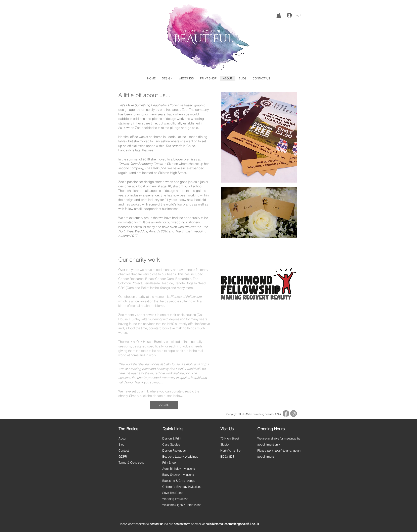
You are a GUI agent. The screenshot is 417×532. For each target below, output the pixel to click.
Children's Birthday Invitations (182, 487)
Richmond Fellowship (186, 297)
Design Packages (174, 450)
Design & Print (172, 438)
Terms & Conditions (131, 463)
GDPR (123, 457)
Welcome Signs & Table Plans (182, 505)
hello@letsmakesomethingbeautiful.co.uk (232, 524)
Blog (122, 444)
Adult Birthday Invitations (179, 469)
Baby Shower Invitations (178, 475)
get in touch (275, 450)
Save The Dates (173, 493)
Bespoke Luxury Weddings (180, 457)
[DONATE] (164, 405)
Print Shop (169, 463)
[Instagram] (294, 413)
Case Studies (171, 444)
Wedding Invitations (175, 499)
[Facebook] (286, 413)
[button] (279, 15)
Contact (124, 450)
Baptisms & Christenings (179, 481)
